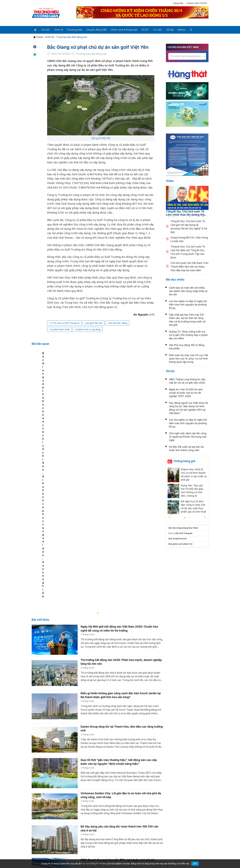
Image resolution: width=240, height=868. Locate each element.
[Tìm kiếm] (185, 30)
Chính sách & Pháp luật (121, 29)
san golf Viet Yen (94, 329)
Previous (169, 517)
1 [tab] (185, 517)
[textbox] (187, 56)
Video (170, 180)
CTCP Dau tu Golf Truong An (65, 329)
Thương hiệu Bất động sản (72, 37)
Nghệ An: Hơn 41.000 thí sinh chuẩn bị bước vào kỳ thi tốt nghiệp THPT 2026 (186, 392)
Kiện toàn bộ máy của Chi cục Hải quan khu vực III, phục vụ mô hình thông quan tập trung (188, 358)
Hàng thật (178, 3)
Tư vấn (153, 29)
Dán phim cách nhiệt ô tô (180, 544)
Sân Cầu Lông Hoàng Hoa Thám (183, 527)
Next (205, 517)
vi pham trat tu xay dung (88, 336)
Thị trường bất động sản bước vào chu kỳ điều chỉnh (115, 738)
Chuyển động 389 (94, 29)
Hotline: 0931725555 (197, 3)
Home (38, 37)
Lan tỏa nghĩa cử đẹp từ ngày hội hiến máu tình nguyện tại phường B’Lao (188, 304)
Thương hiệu (72, 29)
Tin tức (44, 29)
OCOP (142, 29)
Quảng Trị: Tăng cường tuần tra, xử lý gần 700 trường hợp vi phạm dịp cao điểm (188, 334)
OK (195, 864)
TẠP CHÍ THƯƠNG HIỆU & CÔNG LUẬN (119, 858)
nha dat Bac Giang (118, 329)
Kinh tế (57, 29)
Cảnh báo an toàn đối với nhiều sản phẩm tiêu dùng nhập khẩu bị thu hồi (188, 291)
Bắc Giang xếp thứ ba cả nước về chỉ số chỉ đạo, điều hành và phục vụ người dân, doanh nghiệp (91, 441)
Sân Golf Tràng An (184, 533)
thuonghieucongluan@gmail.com (99, 832)
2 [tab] (189, 517)
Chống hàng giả (184, 460)
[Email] (45, 837)
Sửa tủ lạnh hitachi (177, 538)
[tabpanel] (99, 407)
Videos (176, 29)
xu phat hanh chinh (60, 336)
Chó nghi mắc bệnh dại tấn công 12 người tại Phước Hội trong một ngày (188, 436)
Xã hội (165, 29)
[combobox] (187, 56)
